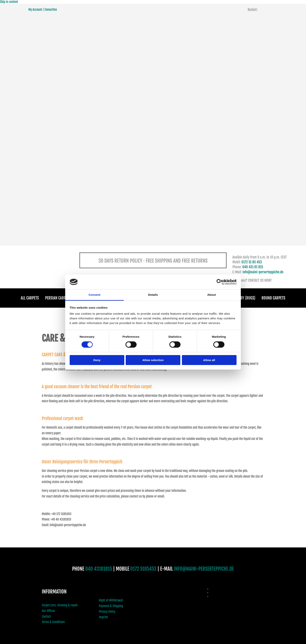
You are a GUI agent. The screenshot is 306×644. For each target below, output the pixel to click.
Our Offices (48, 611)
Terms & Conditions (53, 622)
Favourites (51, 10)
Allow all (209, 360)
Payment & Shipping (111, 606)
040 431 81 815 (253, 267)
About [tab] (212, 295)
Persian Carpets (58, 298)
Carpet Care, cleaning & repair (60, 605)
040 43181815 (99, 569)
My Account (35, 10)
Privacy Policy (107, 612)
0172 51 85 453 (252, 262)
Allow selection (153, 360)
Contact (46, 616)
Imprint (104, 617)
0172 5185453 (143, 569)
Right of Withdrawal (111, 600)
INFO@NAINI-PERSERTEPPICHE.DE (204, 569)
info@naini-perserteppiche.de (263, 272)
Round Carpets (273, 298)
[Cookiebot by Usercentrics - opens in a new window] (219, 282)
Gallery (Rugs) (243, 298)
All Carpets (30, 298)
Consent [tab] (95, 295)
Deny (97, 360)
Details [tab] (153, 295)
